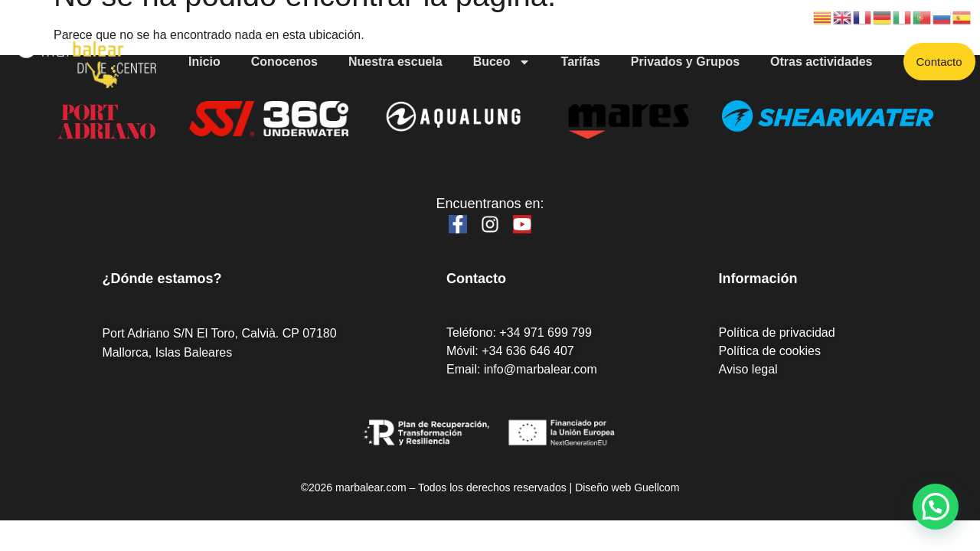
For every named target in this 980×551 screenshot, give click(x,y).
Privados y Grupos (685, 62)
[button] (936, 507)
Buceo (502, 62)
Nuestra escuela (395, 62)
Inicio (204, 62)
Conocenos (284, 62)
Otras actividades (821, 62)
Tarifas (581, 62)
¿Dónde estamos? (162, 279)
